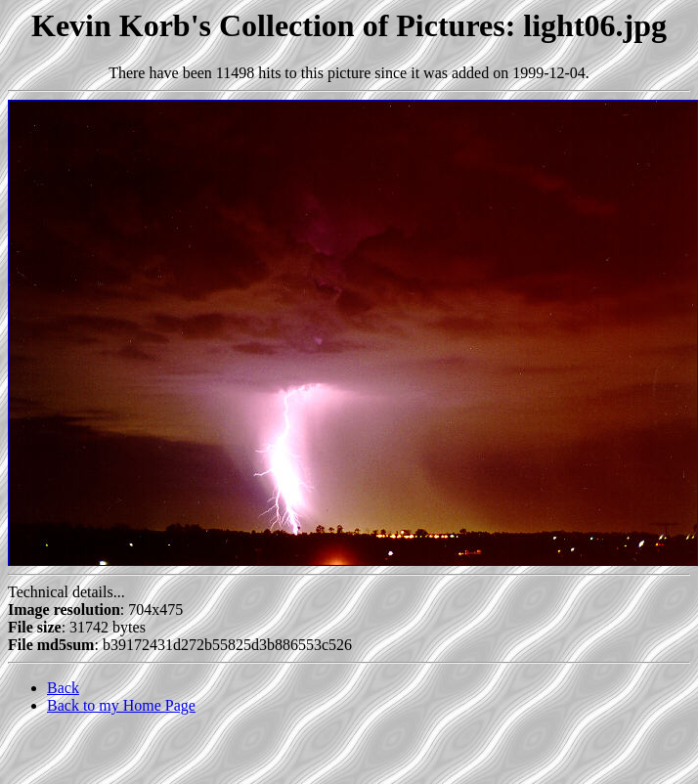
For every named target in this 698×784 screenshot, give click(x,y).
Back (63, 688)
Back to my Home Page (121, 705)
